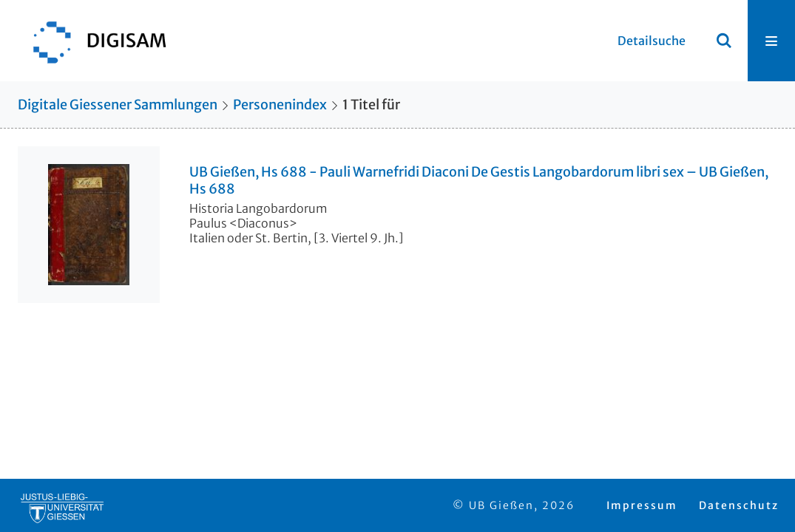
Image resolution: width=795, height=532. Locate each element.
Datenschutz (739, 505)
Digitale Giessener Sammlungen (118, 105)
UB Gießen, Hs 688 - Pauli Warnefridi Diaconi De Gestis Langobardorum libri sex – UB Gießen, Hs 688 (479, 181)
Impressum (642, 505)
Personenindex (280, 105)
